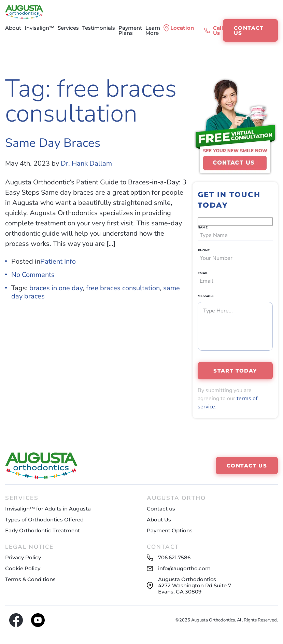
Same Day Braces (53, 143)
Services (68, 28)
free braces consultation (123, 288)
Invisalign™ (39, 28)
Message (206, 296)
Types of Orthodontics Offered (44, 520)
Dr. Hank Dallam (86, 163)
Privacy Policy (23, 557)
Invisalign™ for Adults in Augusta (48, 509)
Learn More (153, 30)
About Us (159, 520)
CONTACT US (249, 30)
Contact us (161, 509)
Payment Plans (130, 30)
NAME (203, 227)
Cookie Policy (23, 568)
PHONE (204, 250)
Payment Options (170, 530)
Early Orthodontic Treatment (43, 530)
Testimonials (99, 28)
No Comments (33, 275)
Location (182, 28)
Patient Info (58, 261)
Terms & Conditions (30, 579)
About (13, 28)
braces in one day (56, 288)
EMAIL (203, 273)
